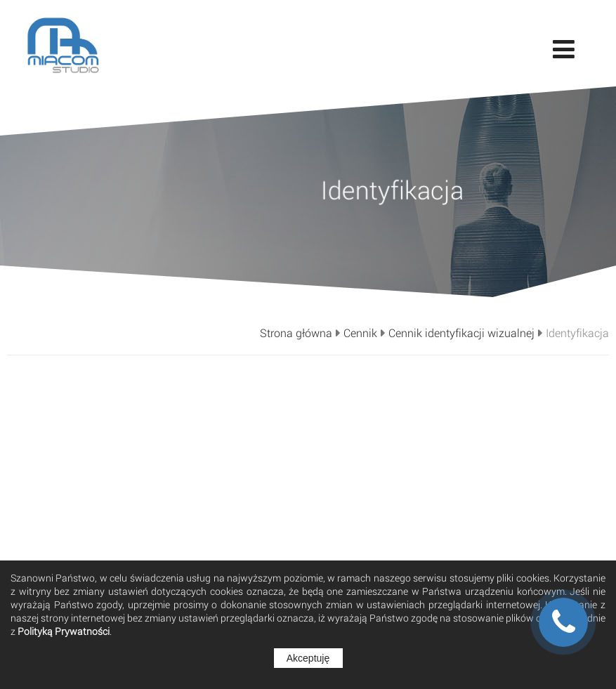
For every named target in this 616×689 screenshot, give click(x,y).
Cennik (360, 333)
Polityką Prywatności (64, 631)
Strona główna (296, 333)
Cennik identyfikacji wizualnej (461, 333)
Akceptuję (308, 658)
